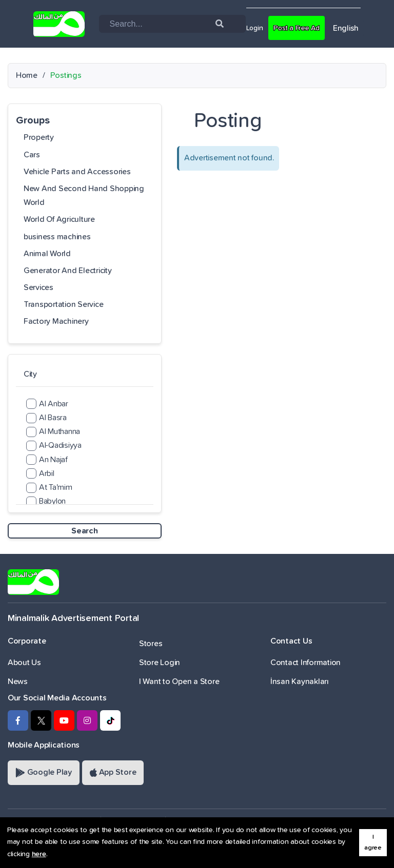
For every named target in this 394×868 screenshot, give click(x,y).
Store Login (160, 663)
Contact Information (306, 663)
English (356, 28)
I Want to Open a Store (179, 681)
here (39, 854)
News (18, 681)
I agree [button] (373, 842)
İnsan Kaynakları (300, 681)
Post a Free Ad (303, 28)
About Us (24, 663)
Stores (151, 644)
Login (256, 28)
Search (84, 531)
